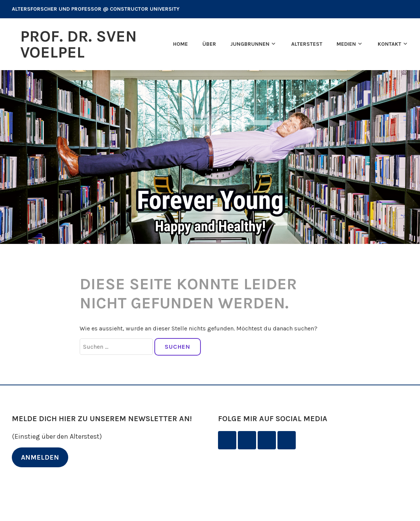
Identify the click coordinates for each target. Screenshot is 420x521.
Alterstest (307, 44)
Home (180, 44)
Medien (346, 44)
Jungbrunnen (250, 44)
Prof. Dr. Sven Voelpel (79, 44)
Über (209, 44)
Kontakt (390, 44)
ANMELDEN (40, 457)
